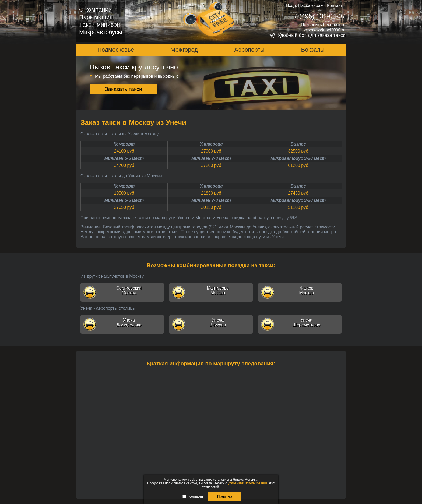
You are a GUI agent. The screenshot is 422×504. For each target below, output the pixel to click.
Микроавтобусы (101, 32)
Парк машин (96, 17)
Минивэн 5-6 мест (124, 158)
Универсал (211, 144)
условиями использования (248, 483)
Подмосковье (116, 50)
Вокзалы (313, 50)
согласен (193, 496)
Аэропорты (250, 50)
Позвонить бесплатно (322, 25)
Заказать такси (124, 89)
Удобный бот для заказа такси (312, 35)
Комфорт (124, 144)
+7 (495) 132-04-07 (318, 16)
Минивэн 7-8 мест (211, 158)
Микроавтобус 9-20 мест (298, 158)
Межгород (184, 50)
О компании (95, 10)
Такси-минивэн (100, 25)
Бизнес (298, 144)
